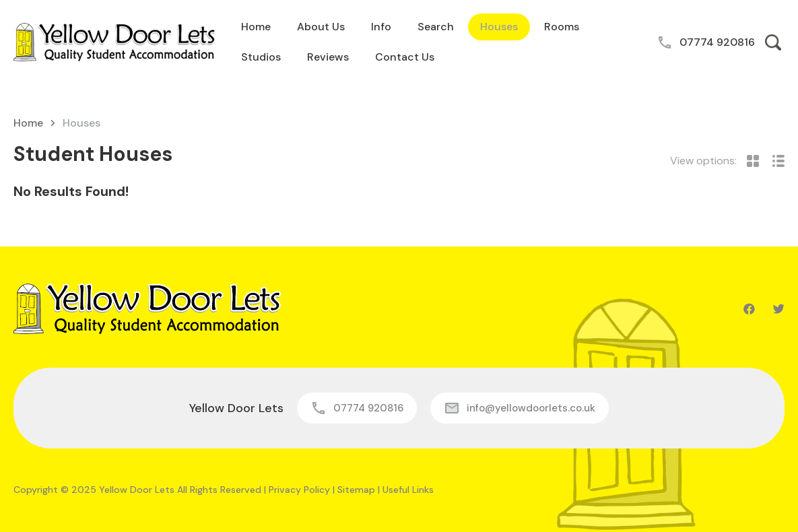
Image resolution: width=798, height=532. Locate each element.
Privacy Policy (299, 490)
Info (381, 27)
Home (256, 27)
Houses (499, 27)
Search (436, 27)
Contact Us (405, 57)
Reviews (328, 57)
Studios (261, 57)
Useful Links (408, 490)
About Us (321, 27)
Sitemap (356, 490)
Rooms (562, 27)
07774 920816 (717, 42)
